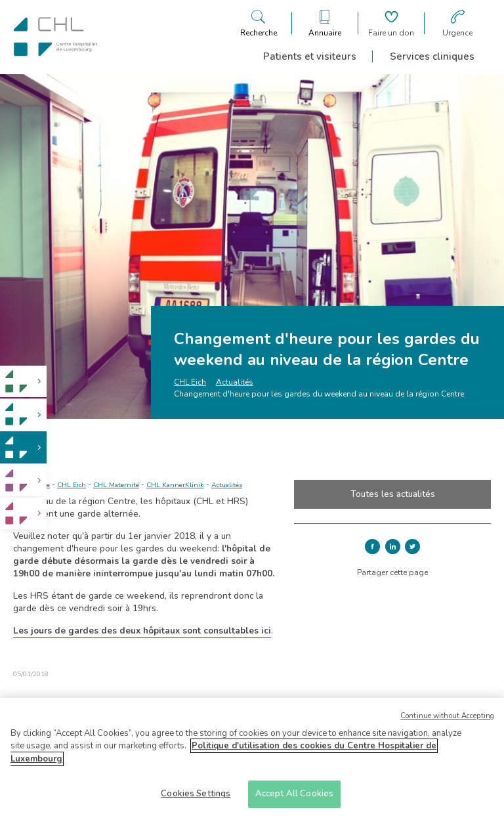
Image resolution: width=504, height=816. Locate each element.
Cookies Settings (196, 799)
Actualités (235, 382)
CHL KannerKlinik (175, 485)
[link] (23, 382)
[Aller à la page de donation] (391, 23)
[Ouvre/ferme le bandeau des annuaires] (325, 23)
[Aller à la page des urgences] (457, 23)
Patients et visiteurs (310, 56)
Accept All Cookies (294, 799)
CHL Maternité (116, 485)
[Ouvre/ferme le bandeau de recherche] (259, 23)
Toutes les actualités (393, 494)
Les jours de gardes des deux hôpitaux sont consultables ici (142, 631)
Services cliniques (432, 56)
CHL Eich (190, 382)
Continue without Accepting (447, 720)
